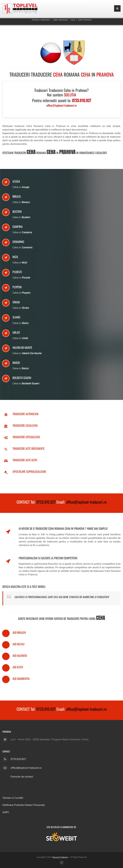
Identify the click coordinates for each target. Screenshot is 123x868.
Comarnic (18, 242)
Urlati (16, 332)
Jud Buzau (18, 644)
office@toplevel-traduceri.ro (86, 502)
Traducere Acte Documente (28, 448)
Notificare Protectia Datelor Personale (24, 805)
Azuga (16, 181)
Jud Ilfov (18, 667)
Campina (18, 227)
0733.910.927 (46, 502)
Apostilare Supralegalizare (29, 471)
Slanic (16, 317)
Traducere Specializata (26, 437)
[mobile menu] (117, 8)
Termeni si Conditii (13, 798)
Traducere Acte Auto (25, 460)
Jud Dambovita (21, 679)
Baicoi (16, 363)
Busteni (17, 211)
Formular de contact (22, 777)
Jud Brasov (19, 632)
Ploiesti (17, 272)
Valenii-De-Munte (22, 347)
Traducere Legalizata (25, 425)
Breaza (17, 196)
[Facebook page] (62, 863)
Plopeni (17, 287)
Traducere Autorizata (25, 414)
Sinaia (16, 302)
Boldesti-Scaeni (22, 378)
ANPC (6, 812)
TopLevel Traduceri (60, 857)
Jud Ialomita (20, 656)
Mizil (15, 257)
